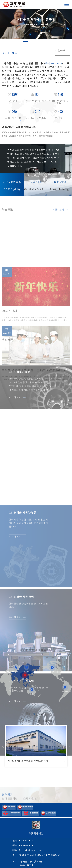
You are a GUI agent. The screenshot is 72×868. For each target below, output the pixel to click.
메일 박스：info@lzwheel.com (27, 850)
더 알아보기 (62, 53)
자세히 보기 (17, 418)
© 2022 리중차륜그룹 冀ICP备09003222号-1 (26, 863)
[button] (25, 42)
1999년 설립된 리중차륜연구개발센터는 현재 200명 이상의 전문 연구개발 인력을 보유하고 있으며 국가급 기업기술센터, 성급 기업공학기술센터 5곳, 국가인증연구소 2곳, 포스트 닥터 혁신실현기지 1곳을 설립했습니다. (33, 158)
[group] (36, 746)
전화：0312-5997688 (23, 841)
